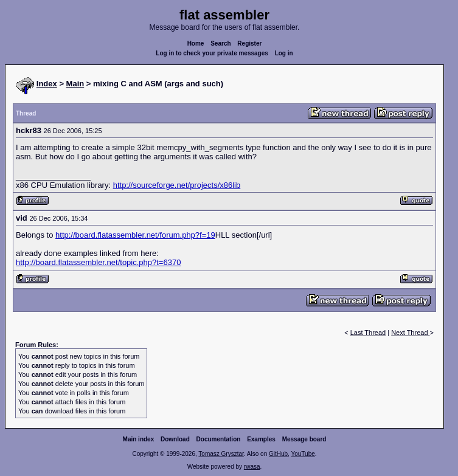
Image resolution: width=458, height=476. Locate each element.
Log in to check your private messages (212, 53)
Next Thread (410, 333)
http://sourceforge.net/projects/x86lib (177, 185)
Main (75, 84)
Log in (284, 53)
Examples (261, 439)
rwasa (252, 467)
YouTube (303, 454)
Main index (139, 439)
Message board (304, 439)
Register (249, 43)
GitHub (278, 454)
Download (175, 439)
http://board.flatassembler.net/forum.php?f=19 (135, 235)
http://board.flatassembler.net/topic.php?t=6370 (98, 262)
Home (196, 43)
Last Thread (368, 333)
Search (220, 43)
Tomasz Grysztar (221, 454)
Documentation (219, 439)
